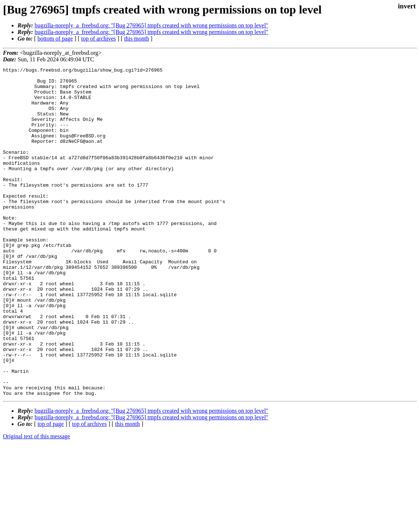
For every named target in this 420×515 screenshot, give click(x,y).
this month (137, 39)
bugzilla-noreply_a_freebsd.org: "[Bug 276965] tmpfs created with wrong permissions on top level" (152, 25)
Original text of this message (37, 502)
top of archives (98, 39)
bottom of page (55, 39)
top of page (51, 490)
